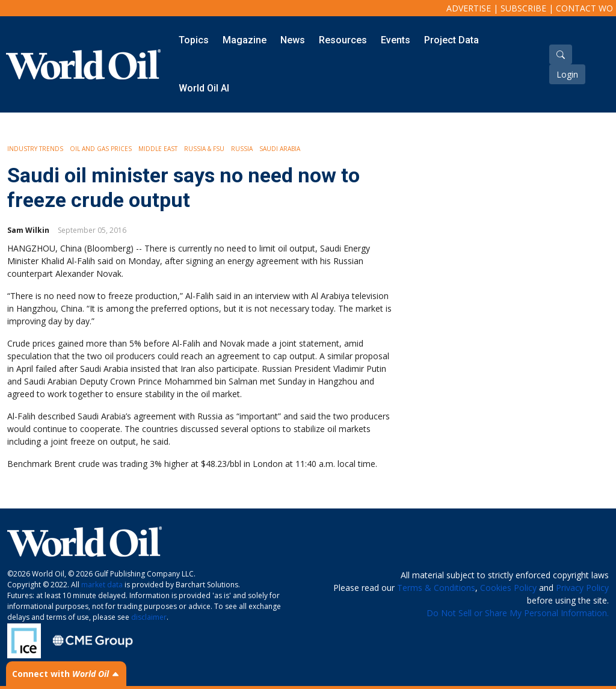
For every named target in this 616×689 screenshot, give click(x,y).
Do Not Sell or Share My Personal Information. (518, 613)
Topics (194, 40)
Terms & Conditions (436, 588)
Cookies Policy (508, 588)
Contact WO (584, 8)
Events (396, 40)
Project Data (451, 40)
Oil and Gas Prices (101, 149)
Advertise (469, 8)
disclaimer (149, 617)
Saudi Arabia (280, 149)
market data (102, 585)
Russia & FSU (204, 149)
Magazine (245, 40)
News (293, 40)
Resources (343, 40)
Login (567, 74)
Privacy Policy (582, 588)
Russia (242, 149)
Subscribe (523, 8)
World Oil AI (204, 88)
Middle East (158, 149)
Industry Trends (35, 149)
